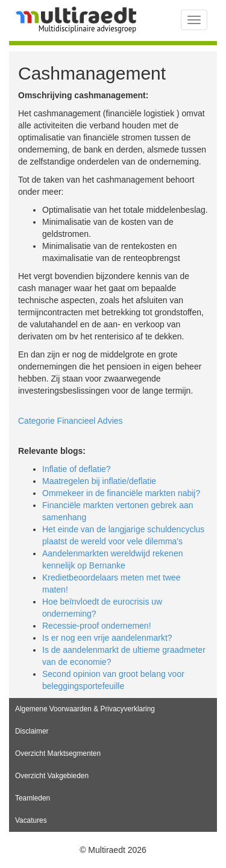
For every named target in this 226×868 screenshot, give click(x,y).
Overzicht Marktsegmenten (58, 753)
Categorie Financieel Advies (71, 421)
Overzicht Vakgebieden (52, 776)
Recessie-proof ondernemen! (97, 626)
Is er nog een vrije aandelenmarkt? (107, 638)
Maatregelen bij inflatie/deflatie (99, 481)
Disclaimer (32, 731)
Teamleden (33, 798)
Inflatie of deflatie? (77, 469)
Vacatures (31, 820)
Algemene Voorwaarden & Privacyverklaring (85, 709)
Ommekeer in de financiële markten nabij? (121, 493)
